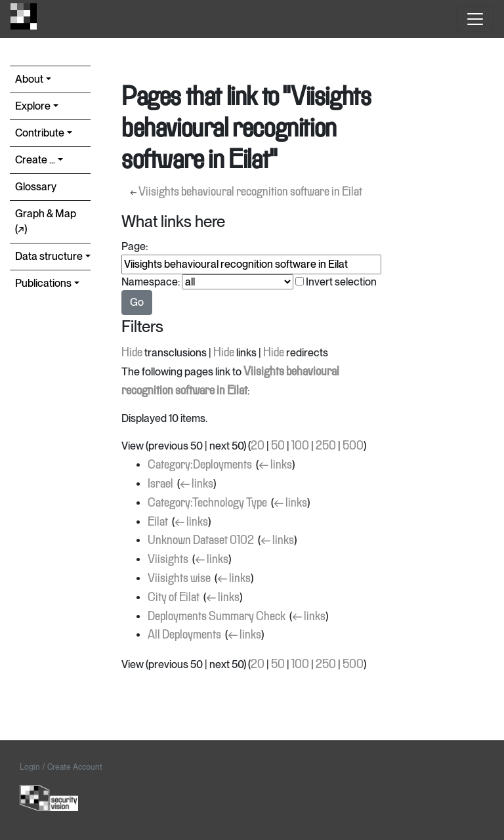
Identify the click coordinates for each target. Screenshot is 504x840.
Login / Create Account (61, 767)
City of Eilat (174, 598)
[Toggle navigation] (475, 19)
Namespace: (151, 282)
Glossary (36, 187)
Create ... (35, 160)
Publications (43, 283)
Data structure (49, 256)
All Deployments (184, 635)
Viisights (168, 560)
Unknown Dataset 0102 (201, 541)
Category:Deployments (200, 465)
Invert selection (341, 282)
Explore (33, 106)
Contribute (40, 133)
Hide (132, 353)
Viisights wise (179, 579)
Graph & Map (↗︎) (46, 221)
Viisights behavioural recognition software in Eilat (250, 192)
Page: (135, 246)
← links (275, 465)
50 (278, 446)
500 (353, 446)
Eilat (158, 522)
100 (300, 446)
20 (258, 446)
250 (326, 446)
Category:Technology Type (207, 503)
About (29, 79)
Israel (160, 484)
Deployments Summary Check (217, 617)
